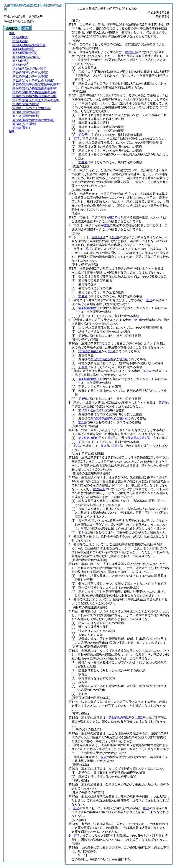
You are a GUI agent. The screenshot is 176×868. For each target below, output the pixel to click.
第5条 (114, 217)
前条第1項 (99, 237)
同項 (146, 808)
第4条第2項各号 (89, 308)
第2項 (115, 237)
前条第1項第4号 (138, 438)
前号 (81, 316)
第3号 (112, 351)
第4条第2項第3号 (102, 418)
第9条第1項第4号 (102, 359)
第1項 (138, 320)
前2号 (82, 336)
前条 (107, 225)
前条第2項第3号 (112, 446)
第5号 (124, 359)
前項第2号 (85, 410)
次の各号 (131, 52)
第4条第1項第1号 (120, 718)
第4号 (124, 418)
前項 (76, 139)
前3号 (82, 399)
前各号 (83, 135)
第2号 (142, 718)
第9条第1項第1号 (90, 351)
